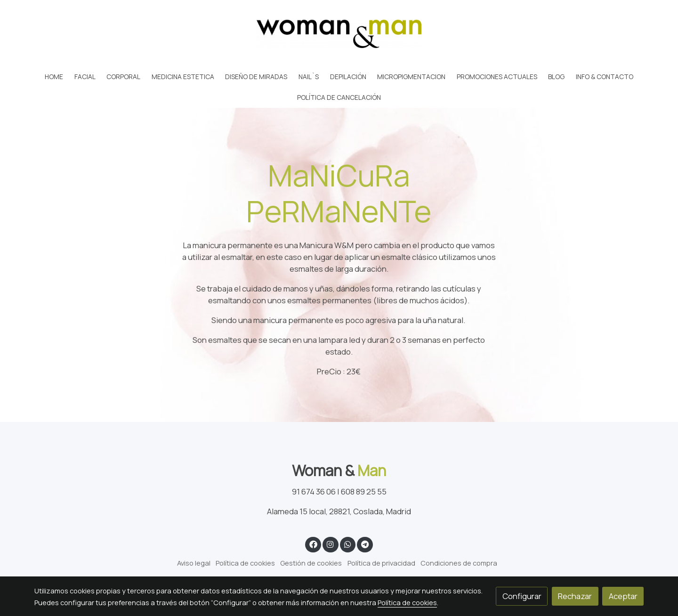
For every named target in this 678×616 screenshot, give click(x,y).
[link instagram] (331, 544)
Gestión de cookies (311, 563)
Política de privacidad (381, 563)
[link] (339, 33)
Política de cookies (245, 563)
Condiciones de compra (459, 563)
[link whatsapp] (347, 544)
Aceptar (623, 596)
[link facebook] (313, 544)
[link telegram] (365, 544)
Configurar (522, 596)
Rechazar (575, 596)
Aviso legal (194, 563)
